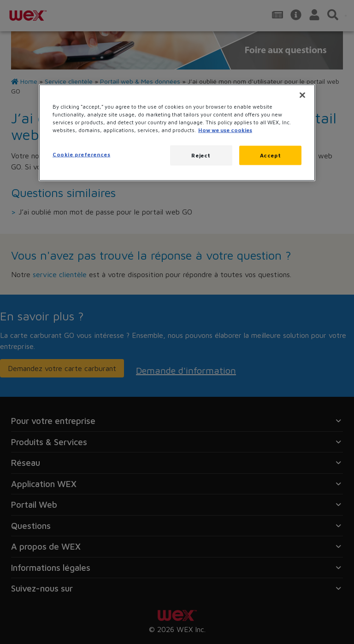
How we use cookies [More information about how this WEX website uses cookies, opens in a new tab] (225, 130)
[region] (177, 132)
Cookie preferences (81, 154)
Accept (270, 155)
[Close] (302, 95)
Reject (201, 155)
